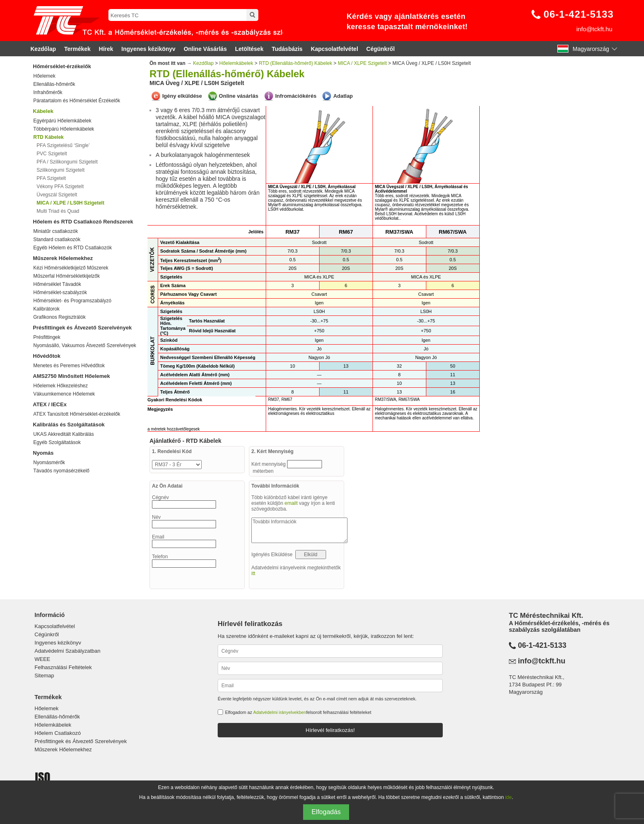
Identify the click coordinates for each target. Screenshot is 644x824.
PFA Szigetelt (51, 178)
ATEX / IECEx (50, 404)
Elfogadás (326, 812)
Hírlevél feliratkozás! (330, 730)
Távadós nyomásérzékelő (61, 471)
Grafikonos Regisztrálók (59, 317)
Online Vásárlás (205, 49)
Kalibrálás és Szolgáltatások (69, 425)
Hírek (106, 49)
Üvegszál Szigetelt (57, 195)
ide (508, 797)
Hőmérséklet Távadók (57, 284)
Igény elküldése (182, 96)
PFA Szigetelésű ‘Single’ (63, 145)
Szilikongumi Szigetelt (61, 170)
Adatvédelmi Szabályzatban (67, 651)
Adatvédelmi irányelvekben (279, 712)
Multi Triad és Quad (58, 211)
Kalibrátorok (46, 309)
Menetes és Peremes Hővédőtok (69, 366)
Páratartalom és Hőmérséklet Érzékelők (77, 101)
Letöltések (249, 49)
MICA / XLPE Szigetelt (362, 63)
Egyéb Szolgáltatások (57, 442)
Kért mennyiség (269, 464)
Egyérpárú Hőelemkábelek (62, 121)
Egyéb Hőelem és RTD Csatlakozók (72, 248)
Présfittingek (47, 337)
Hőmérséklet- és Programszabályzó (72, 301)
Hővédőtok (47, 356)
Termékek (77, 49)
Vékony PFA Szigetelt (60, 186)
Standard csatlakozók (57, 239)
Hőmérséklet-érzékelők (62, 66)
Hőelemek (44, 76)
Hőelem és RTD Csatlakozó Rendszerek (83, 222)
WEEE (42, 659)
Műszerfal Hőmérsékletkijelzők (67, 276)
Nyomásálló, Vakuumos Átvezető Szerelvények (85, 345)
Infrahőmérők (48, 92)
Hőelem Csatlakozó (58, 733)
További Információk (299, 530)
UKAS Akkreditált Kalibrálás (63, 434)
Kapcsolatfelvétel (335, 49)
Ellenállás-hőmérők (54, 84)
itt (253, 573)
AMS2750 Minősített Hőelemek (71, 376)
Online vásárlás (239, 96)
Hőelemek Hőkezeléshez (61, 386)
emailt (291, 503)
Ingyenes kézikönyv (149, 49)
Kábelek (43, 111)
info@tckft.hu (594, 29)
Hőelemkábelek (236, 63)
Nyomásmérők (49, 463)
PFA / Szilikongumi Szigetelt (67, 162)
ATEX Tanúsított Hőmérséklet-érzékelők (77, 414)
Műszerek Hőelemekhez (63, 258)
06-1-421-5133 (579, 14)
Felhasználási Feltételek (63, 667)
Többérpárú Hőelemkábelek (64, 129)
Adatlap (343, 96)
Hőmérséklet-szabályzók (60, 292)
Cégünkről (381, 49)
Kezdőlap (43, 49)
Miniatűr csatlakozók (56, 231)
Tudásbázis (287, 49)
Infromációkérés (296, 96)
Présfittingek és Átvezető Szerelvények (82, 328)
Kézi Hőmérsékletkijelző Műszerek (71, 268)
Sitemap (44, 676)
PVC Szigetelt (52, 154)
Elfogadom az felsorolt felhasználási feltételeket (298, 712)
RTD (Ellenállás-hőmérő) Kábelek (296, 63)
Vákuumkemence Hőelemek (64, 394)
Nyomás (43, 453)
